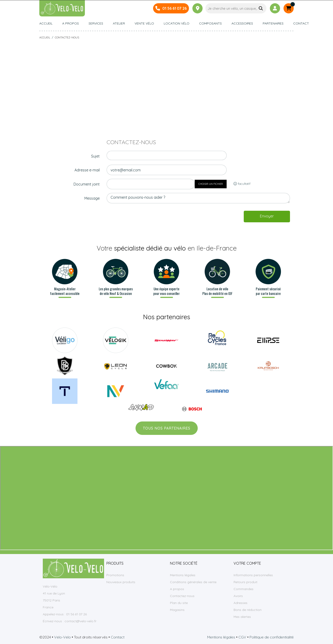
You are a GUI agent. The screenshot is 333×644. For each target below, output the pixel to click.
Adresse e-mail (87, 170)
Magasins (177, 610)
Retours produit (245, 582)
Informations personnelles (253, 575)
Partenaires (273, 24)
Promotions (115, 575)
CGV (242, 637)
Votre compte (247, 563)
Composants (210, 24)
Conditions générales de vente (193, 582)
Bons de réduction (248, 610)
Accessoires (242, 24)
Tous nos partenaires (167, 428)
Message (92, 198)
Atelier (119, 24)
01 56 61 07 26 (174, 8)
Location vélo (177, 24)
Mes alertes (242, 617)
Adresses (240, 603)
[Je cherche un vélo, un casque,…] (236, 8)
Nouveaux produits (121, 582)
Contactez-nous (182, 596)
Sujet (95, 156)
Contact (301, 24)
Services (96, 24)
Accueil (46, 24)
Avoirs (238, 596)
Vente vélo (144, 24)
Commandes (244, 589)
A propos (71, 24)
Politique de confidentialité (272, 637)
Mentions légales (183, 575)
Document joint (87, 184)
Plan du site (179, 603)
